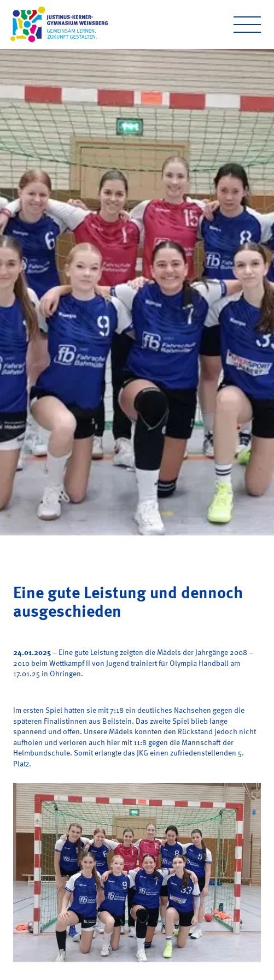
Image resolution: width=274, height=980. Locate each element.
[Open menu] (247, 25)
